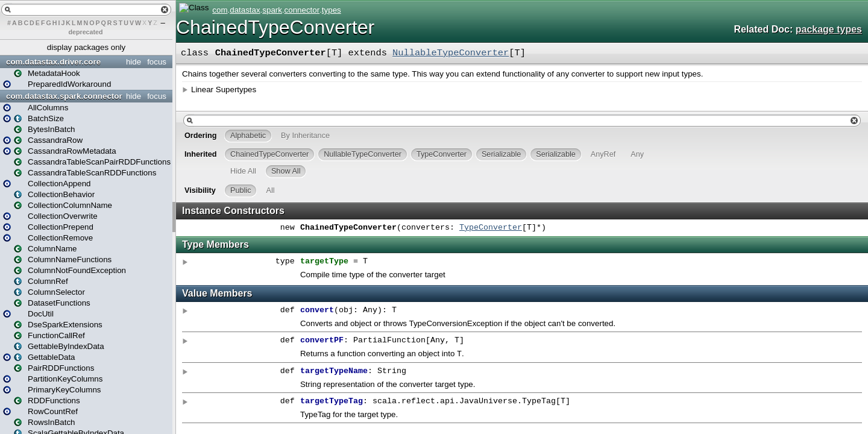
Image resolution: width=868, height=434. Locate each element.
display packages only (86, 47)
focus (157, 62)
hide (134, 62)
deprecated (86, 32)
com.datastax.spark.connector (64, 96)
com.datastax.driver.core (53, 62)
